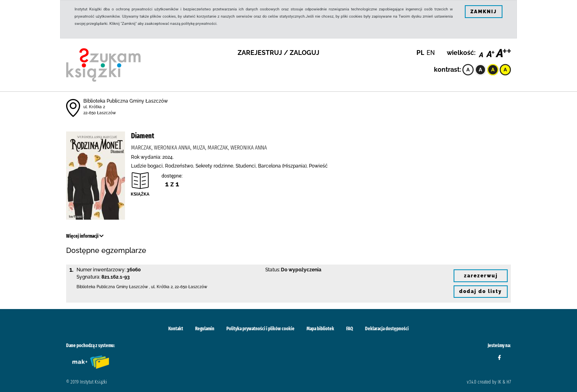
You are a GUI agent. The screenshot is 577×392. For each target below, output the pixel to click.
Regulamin (205, 329)
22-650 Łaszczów (100, 113)
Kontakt (176, 329)
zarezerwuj (481, 276)
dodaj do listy (481, 291)
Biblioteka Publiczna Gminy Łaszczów (126, 101)
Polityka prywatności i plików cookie (260, 329)
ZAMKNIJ (484, 12)
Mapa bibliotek (320, 329)
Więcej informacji (85, 236)
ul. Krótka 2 (94, 107)
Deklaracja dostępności (387, 329)
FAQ (350, 329)
